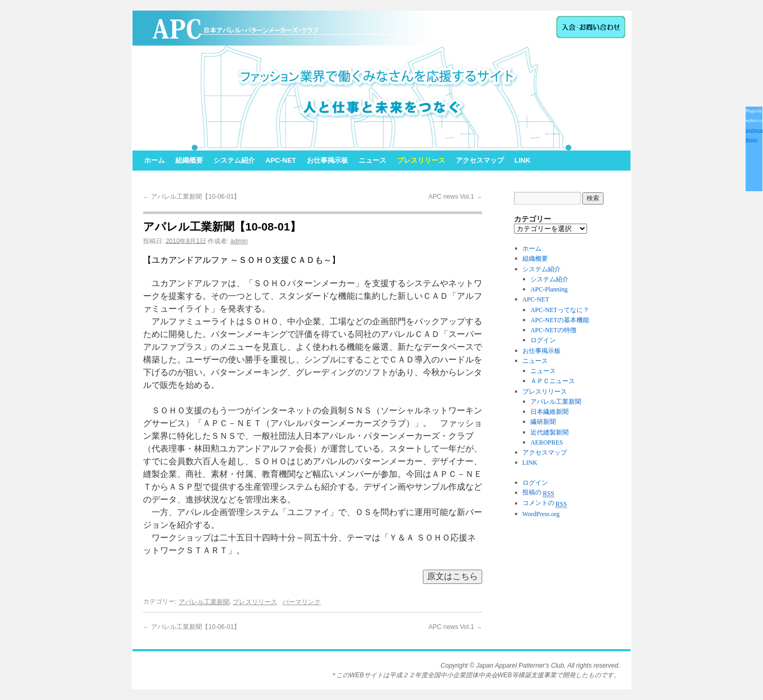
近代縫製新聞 (549, 432)
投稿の (538, 492)
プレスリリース (421, 160)
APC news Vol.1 (455, 197)
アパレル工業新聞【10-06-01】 (192, 197)
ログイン (543, 341)
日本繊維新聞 (549, 412)
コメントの (545, 503)
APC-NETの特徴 (553, 330)
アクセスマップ (480, 160)
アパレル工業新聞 (204, 602)
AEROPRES (547, 442)
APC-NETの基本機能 (560, 320)
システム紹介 (234, 160)
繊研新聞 (543, 422)
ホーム (154, 160)
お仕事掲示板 (327, 160)
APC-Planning (549, 289)
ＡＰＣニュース (553, 382)
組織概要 (189, 160)
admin (239, 241)
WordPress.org (541, 514)
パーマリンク (301, 602)
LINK (522, 160)
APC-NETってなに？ (560, 310)
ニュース (372, 160)
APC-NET (281, 160)
